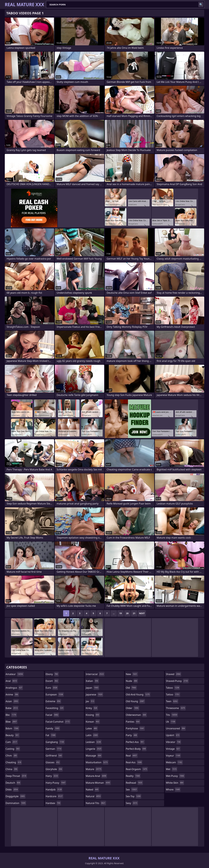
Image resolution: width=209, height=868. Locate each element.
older (133, 708)
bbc (11, 715)
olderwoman (136, 715)
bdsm (12, 728)
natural (93, 796)
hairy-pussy (56, 783)
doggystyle (16, 796)
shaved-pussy (177, 681)
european (55, 694)
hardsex (53, 803)
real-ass (134, 762)
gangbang (55, 742)
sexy (132, 803)
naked (92, 789)
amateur (15, 674)
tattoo (173, 694)
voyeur (173, 756)
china (12, 769)
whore (173, 789)
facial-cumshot (58, 722)
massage (94, 756)
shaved (173, 674)
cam (12, 742)
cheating (14, 762)
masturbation (97, 762)
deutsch (13, 783)
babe (12, 708)
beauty (13, 735)
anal (12, 681)
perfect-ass (135, 742)
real (132, 756)
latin (92, 735)
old (131, 688)
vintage (173, 749)
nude (132, 681)
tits (172, 715)
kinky (92, 708)
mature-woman (98, 783)
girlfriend (54, 756)
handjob (54, 789)
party (132, 735)
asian (12, 701)
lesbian (94, 742)
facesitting (55, 708)
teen (172, 701)
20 (127, 613)
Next (142, 613)
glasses (53, 762)
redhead (134, 783)
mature (94, 769)
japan (92, 688)
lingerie (94, 749)
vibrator (173, 742)
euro (52, 688)
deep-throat (16, 776)
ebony (52, 674)
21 (134, 613)
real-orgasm (137, 769)
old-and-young (138, 694)
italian (92, 681)
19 (121, 613)
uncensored (176, 728)
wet (171, 769)
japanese (94, 694)
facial (52, 715)
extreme (53, 701)
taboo (173, 688)
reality (133, 776)
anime (12, 694)
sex (132, 789)
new (132, 674)
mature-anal (96, 776)
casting (13, 749)
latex (92, 728)
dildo (12, 789)
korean (93, 722)
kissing (93, 715)
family (53, 728)
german (54, 749)
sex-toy (134, 796)
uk (171, 722)
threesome (176, 708)
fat (51, 735)
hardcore (54, 796)
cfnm (12, 756)
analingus (14, 688)
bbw (11, 722)
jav (90, 701)
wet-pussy (175, 776)
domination (16, 803)
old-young (135, 701)
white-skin (175, 783)
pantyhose (135, 728)
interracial (95, 674)
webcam (174, 762)
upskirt (173, 735)
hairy (52, 776)
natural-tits (96, 803)
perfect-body (136, 749)
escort (52, 681)
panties (133, 722)
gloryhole (54, 769)
